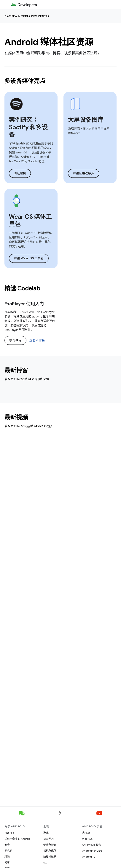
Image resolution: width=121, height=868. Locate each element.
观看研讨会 (37, 340)
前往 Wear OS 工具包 (29, 258)
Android (9, 833)
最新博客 (16, 370)
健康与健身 (50, 845)
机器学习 (49, 839)
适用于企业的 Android (17, 839)
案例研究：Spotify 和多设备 (28, 127)
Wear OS (87, 839)
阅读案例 (20, 173)
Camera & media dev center (27, 16)
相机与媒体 (50, 851)
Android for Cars (92, 851)
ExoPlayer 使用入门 (24, 304)
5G (45, 863)
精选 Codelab (22, 288)
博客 (7, 863)
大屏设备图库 (86, 120)
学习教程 (15, 340)
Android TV (89, 857)
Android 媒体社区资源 (49, 42)
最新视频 (16, 417)
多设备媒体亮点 (25, 81)
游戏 (46, 833)
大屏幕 (86, 833)
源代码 (8, 851)
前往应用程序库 (84, 173)
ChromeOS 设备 (92, 845)
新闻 (7, 857)
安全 (7, 845)
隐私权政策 (50, 857)
